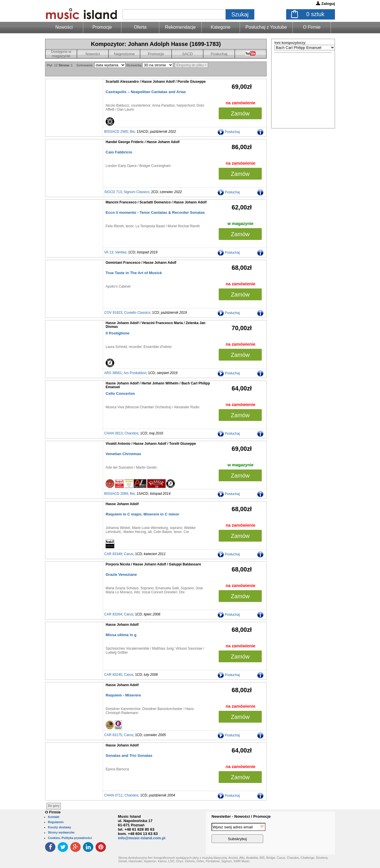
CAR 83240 (113, 675)
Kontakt (54, 817)
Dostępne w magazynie (61, 54)
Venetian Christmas (123, 454)
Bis (132, 132)
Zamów (240, 113)
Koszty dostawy (60, 827)
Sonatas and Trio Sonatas (129, 756)
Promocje (102, 27)
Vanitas (121, 252)
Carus (129, 554)
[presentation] (311, 834)
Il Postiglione (118, 333)
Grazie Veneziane (121, 575)
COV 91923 (113, 313)
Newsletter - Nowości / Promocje (241, 816)
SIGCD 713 (113, 192)
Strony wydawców (61, 832)
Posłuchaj (219, 54)
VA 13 (109, 252)
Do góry (54, 806)
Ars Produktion (135, 373)
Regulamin (56, 822)
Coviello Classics (137, 313)
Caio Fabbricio (119, 152)
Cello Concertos (120, 393)
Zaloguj (328, 4)
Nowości (93, 54)
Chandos (131, 433)
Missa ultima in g (121, 635)
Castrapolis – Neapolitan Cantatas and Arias (146, 92)
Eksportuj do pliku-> (191, 65)
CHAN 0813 (113, 433)
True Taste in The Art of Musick (134, 273)
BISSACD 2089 (116, 494)
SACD (187, 54)
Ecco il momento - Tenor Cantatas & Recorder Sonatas (155, 212)
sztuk (315, 14)
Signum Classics (136, 192)
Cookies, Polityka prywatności (70, 838)
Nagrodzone (124, 54)
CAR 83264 (113, 614)
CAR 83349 (113, 554)
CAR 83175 (113, 735)
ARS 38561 (113, 373)
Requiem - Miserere (123, 695)
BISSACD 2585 (116, 132)
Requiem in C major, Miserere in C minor (142, 514)
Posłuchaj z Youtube (266, 27)
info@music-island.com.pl (142, 838)
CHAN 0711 (113, 795)
